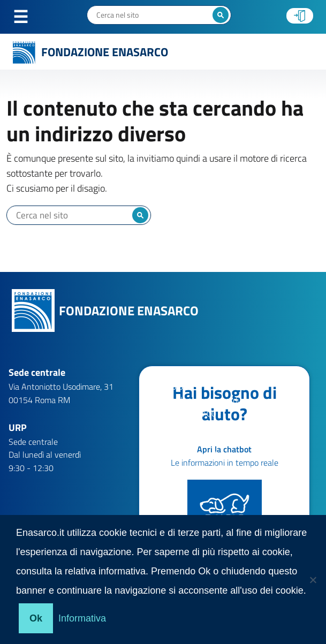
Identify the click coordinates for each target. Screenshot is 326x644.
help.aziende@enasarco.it (212, 454)
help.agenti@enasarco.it (210, 442)
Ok (36, 618)
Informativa (82, 618)
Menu (26, 17)
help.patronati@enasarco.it (215, 468)
